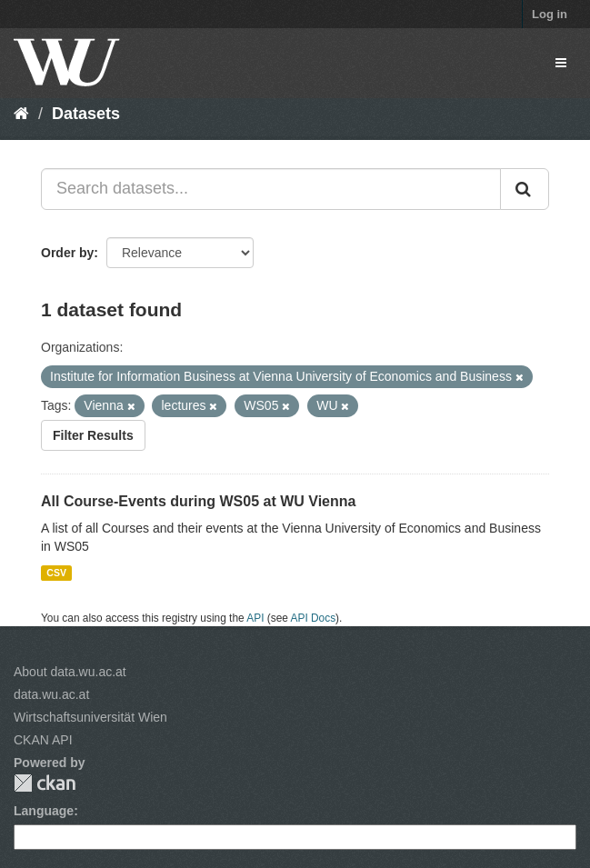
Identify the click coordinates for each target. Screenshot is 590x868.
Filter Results (93, 435)
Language (44, 811)
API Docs (314, 618)
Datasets (86, 114)
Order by (67, 253)
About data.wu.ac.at (70, 672)
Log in (550, 14)
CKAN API (43, 740)
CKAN (45, 783)
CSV (56, 573)
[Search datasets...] (271, 189)
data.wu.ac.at (51, 694)
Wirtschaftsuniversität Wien (90, 717)
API (255, 618)
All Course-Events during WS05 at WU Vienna (198, 501)
